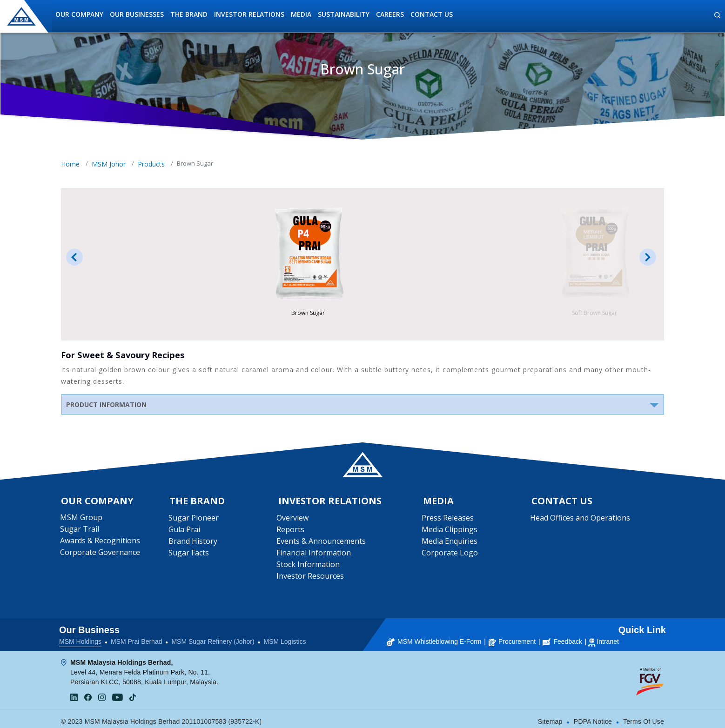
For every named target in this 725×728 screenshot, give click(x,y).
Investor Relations (249, 14)
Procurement (512, 636)
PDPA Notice (593, 716)
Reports (292, 531)
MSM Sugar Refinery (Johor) (213, 636)
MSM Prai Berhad (136, 636)
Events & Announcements (322, 543)
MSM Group (82, 519)
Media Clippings (450, 531)
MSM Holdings (80, 636)
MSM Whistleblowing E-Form (434, 636)
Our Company (79, 14)
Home (70, 164)
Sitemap (550, 716)
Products (151, 164)
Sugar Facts (189, 554)
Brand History (193, 543)
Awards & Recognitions (101, 542)
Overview (294, 520)
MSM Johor (109, 164)
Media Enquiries (450, 543)
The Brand (189, 14)
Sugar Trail (81, 531)
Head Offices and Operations (581, 520)
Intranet (608, 636)
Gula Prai (185, 531)
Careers (390, 14)
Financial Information (315, 554)
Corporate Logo (451, 554)
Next (648, 257)
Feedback (562, 636)
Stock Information (309, 566)
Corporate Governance (101, 554)
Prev (74, 257)
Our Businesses (137, 14)
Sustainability (344, 14)
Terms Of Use (644, 716)
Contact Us (432, 14)
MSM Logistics (285, 636)
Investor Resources (312, 578)
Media (301, 14)
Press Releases (449, 520)
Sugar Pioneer (194, 520)
